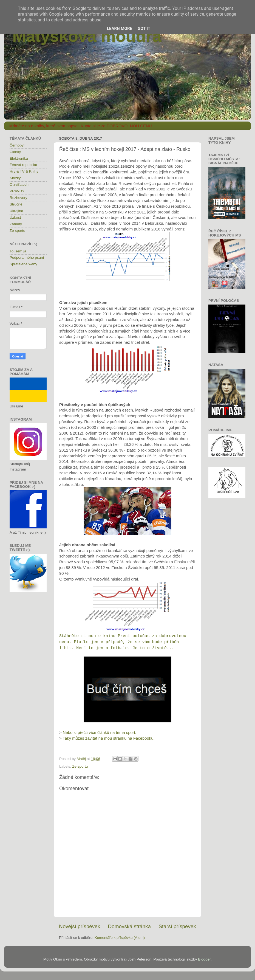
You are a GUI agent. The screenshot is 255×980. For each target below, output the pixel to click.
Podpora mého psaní (27, 257)
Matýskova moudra (87, 36)
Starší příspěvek (178, 926)
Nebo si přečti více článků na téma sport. (100, 733)
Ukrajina (16, 211)
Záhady (16, 224)
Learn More (120, 29)
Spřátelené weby (23, 264)
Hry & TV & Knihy (24, 171)
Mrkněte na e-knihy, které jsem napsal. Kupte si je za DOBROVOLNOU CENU (81, 126)
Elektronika (19, 158)
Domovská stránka (129, 926)
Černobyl (17, 145)
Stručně (16, 204)
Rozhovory (19, 198)
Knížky (15, 178)
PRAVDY (17, 191)
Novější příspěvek (80, 926)
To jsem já (18, 251)
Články (15, 152)
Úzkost (15, 217)
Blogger (204, 959)
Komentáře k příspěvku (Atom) (120, 938)
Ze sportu (80, 766)
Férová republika (23, 165)
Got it (144, 29)
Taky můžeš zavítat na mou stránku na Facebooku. (109, 738)
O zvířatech (19, 185)
